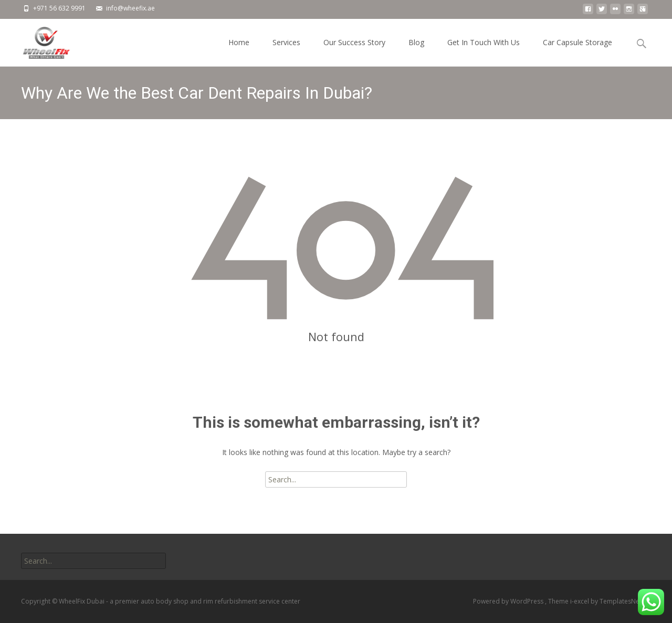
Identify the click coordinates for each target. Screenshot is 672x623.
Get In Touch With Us (484, 52)
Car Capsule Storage (577, 52)
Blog (416, 52)
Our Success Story (354, 52)
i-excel (580, 601)
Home (239, 52)
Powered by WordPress (509, 601)
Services (286, 52)
